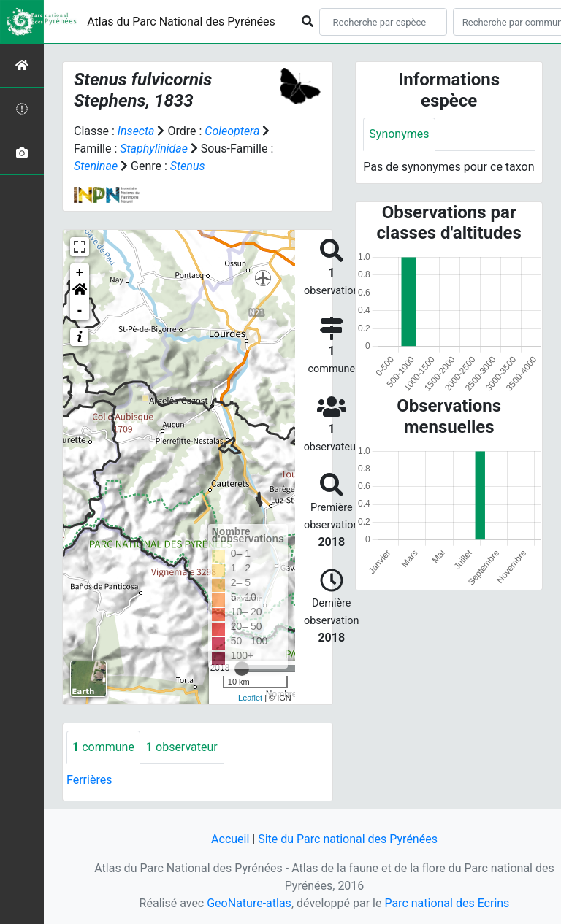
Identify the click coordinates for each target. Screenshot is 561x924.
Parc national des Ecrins (447, 903)
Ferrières (89, 780)
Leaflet (250, 698)
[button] (80, 292)
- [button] (80, 311)
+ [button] (80, 273)
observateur (182, 747)
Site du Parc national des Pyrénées (348, 839)
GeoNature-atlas (249, 903)
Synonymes (399, 134)
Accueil (230, 839)
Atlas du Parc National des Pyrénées (181, 22)
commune (103, 747)
